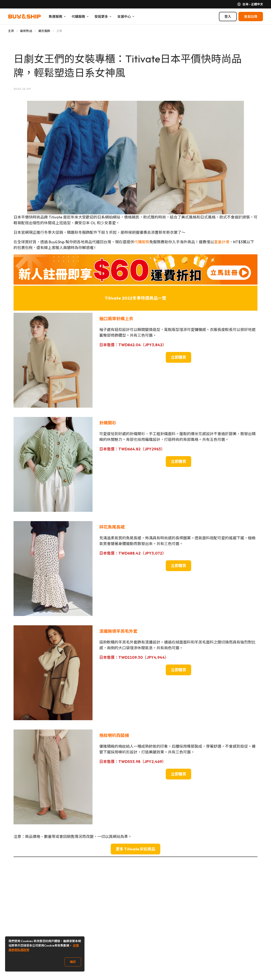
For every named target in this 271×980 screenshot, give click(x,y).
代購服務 (142, 242)
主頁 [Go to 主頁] (11, 31)
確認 (73, 962)
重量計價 (222, 242)
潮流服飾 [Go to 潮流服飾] (44, 31)
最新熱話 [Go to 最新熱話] (26, 31)
